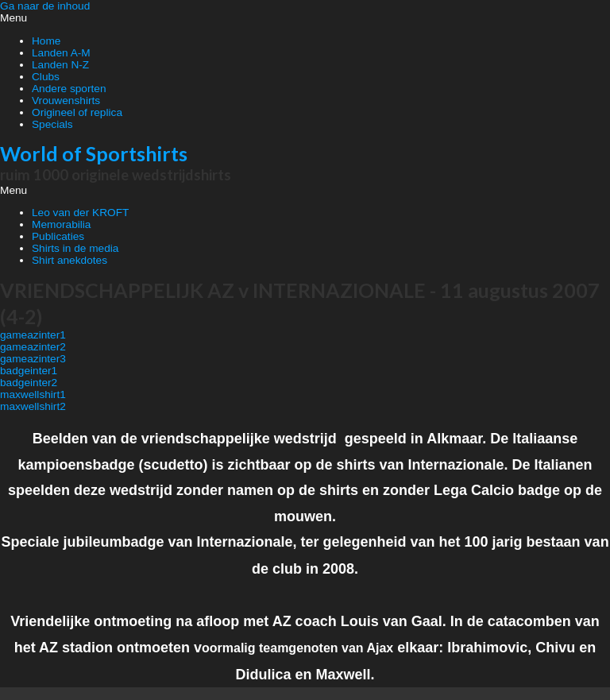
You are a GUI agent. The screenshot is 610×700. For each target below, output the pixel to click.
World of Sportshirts (94, 153)
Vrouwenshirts (66, 101)
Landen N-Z (60, 65)
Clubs (46, 77)
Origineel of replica (77, 112)
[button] (305, 18)
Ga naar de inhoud (45, 6)
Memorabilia (61, 224)
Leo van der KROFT (80, 213)
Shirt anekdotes (69, 260)
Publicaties (58, 236)
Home (46, 41)
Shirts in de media (75, 248)
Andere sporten (69, 89)
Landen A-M (61, 53)
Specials (52, 124)
